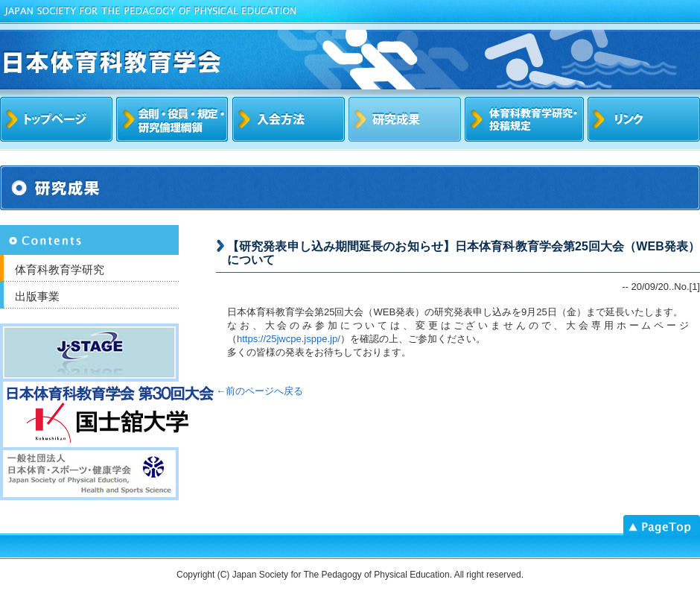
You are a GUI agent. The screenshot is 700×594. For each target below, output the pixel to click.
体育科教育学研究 (60, 269)
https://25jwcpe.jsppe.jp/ (289, 339)
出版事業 (37, 296)
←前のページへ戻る (260, 391)
